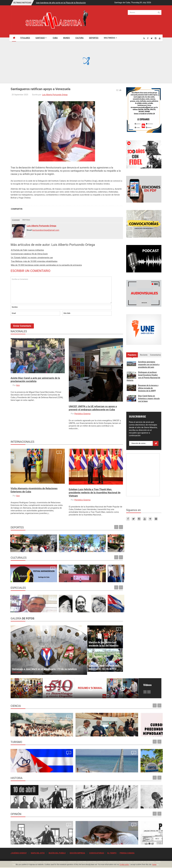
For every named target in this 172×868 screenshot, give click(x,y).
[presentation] (31, 324)
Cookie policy (124, 865)
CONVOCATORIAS (97, 853)
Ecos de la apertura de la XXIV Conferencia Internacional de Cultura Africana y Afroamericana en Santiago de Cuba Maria (109, 573)
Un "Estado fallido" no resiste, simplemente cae (32, 258)
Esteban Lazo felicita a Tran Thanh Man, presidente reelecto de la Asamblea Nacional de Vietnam (95, 493)
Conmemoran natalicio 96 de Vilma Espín (29, 254)
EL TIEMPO (112, 853)
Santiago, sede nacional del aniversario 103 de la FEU (104, 667)
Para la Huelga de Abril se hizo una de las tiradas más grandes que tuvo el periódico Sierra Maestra (66, 802)
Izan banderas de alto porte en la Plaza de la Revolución (61, 3)
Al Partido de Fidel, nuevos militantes (27, 250)
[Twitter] (152, 38)
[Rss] (144, 38)
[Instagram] (156, 38)
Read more (17, 672)
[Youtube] (160, 38)
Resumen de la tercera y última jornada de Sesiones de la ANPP (148, 388)
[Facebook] (148, 38)
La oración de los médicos (23, 769)
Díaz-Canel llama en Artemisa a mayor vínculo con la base (149, 399)
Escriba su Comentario (61, 290)
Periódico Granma (82, 414)
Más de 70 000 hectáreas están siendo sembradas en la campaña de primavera (46, 265)
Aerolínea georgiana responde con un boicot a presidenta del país (149, 365)
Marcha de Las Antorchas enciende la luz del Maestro (104, 644)
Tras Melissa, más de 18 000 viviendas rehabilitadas (34, 261)
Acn (18, 385)
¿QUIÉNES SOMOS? (19, 853)
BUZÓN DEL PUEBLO (57, 853)
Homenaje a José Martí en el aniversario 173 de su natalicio (44, 669)
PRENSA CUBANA (127, 853)
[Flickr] (156, 519)
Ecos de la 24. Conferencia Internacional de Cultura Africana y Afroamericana (52, 576)
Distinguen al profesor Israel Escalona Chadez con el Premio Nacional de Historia (143, 376)
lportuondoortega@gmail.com (46, 230)
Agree (154, 865)
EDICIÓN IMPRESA (77, 853)
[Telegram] (150, 519)
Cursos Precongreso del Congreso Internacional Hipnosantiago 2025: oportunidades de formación (103, 730)
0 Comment (16, 220)
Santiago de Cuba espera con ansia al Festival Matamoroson (22, 576)
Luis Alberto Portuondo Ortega (55, 95)
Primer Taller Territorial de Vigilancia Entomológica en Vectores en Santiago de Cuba (143, 730)
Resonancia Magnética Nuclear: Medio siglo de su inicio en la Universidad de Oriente (28, 730)
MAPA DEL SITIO (38, 853)
